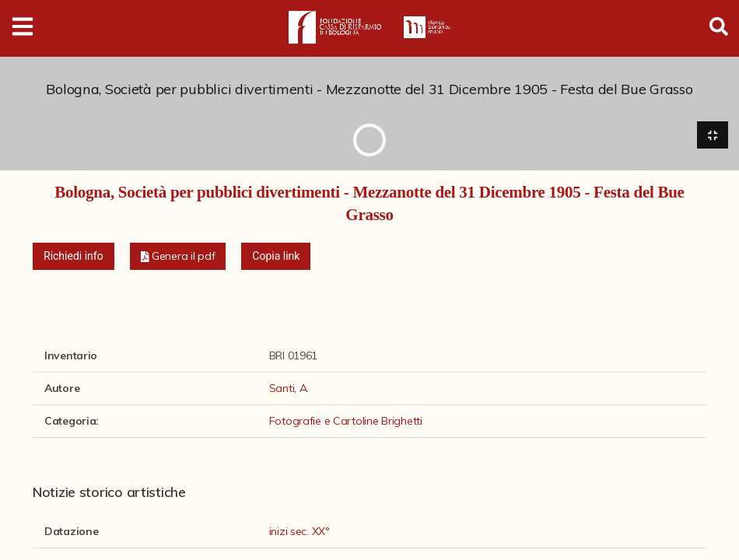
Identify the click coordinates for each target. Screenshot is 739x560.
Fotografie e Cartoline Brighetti (346, 422)
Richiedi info (74, 257)
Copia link (276, 257)
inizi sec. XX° (299, 532)
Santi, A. (289, 389)
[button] (178, 257)
